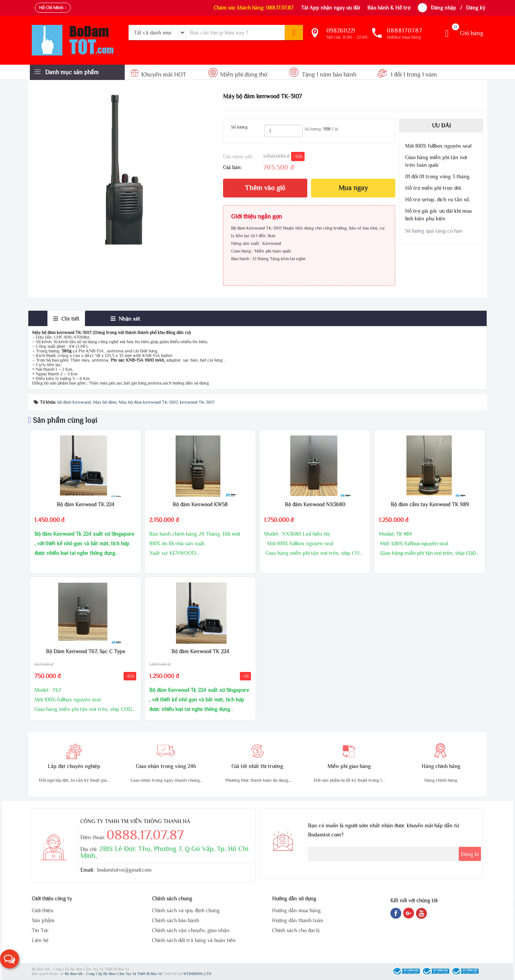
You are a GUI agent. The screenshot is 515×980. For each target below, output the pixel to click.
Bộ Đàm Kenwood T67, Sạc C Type (86, 651)
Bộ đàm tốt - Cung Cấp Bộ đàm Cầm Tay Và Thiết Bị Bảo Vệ (114, 974)
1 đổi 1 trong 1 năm (407, 75)
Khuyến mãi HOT (159, 75)
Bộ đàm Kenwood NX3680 (315, 504)
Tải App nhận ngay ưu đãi (330, 8)
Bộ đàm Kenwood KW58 (200, 504)
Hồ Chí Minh (51, 8)
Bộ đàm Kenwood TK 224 (86, 504)
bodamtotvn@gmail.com (124, 870)
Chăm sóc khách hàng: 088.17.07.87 (253, 8)
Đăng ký (476, 8)
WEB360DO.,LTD (197, 974)
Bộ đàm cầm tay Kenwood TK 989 (430, 504)
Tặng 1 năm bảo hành (323, 75)
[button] (10, 959)
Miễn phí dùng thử (238, 75)
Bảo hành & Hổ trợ (389, 8)
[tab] (66, 319)
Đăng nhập (443, 8)
